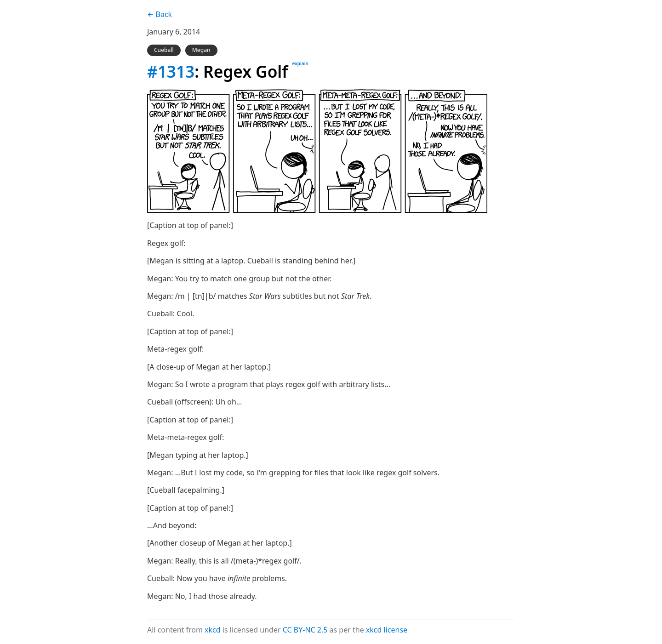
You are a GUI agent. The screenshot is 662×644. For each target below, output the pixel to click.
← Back (160, 14)
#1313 (171, 71)
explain (300, 63)
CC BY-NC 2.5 (305, 630)
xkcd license (387, 630)
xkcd (213, 630)
